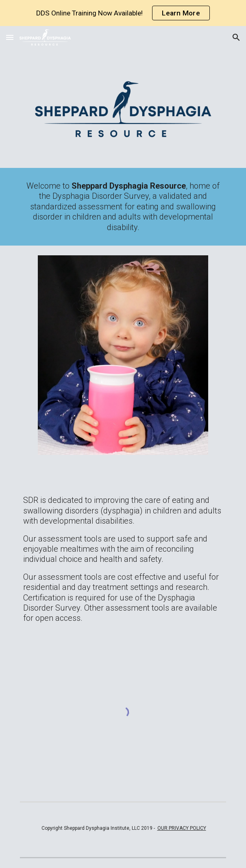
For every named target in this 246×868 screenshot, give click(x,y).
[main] (123, 207)
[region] (123, 13)
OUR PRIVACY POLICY (182, 828)
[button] (10, 37)
